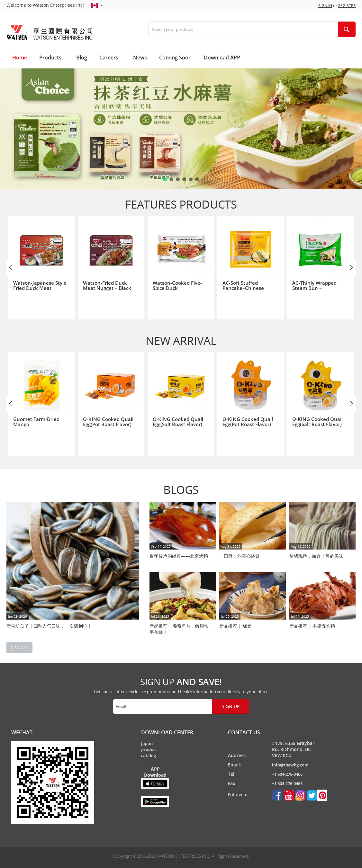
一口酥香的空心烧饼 (240, 556)
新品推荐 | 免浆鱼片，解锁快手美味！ (179, 628)
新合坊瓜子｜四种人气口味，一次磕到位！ (49, 626)
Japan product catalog (149, 749)
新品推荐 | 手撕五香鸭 (312, 626)
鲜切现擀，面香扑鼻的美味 (316, 556)
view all (19, 648)
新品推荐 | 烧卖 (235, 626)
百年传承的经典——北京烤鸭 (179, 556)
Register (347, 6)
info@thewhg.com (290, 765)
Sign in (325, 6)
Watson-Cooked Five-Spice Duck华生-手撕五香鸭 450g (177, 288)
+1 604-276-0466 (287, 774)
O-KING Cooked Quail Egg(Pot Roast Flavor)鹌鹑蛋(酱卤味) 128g (248, 424)
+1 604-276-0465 (287, 783)
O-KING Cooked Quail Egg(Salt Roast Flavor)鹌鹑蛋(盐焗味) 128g (317, 424)
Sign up (231, 706)
